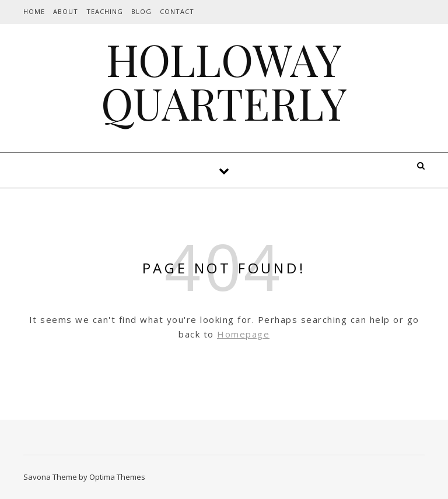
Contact (177, 11)
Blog (141, 11)
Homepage (243, 334)
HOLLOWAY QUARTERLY (224, 81)
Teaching (105, 11)
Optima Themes (117, 477)
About (66, 11)
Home (34, 11)
